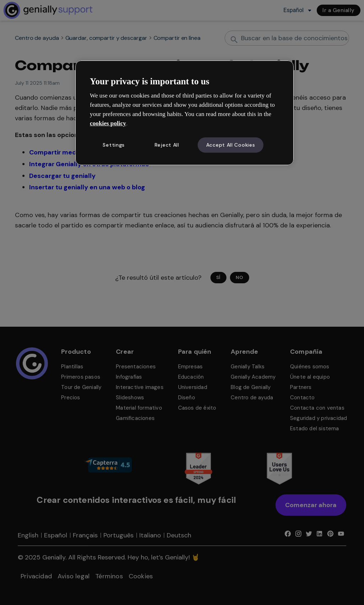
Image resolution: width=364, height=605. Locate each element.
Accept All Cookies (231, 145)
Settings (114, 145)
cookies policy (108, 123)
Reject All (167, 145)
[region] (184, 113)
